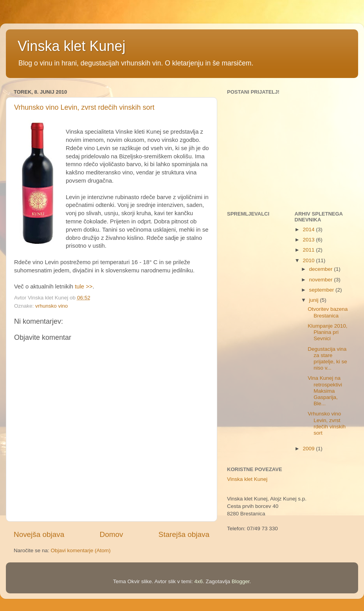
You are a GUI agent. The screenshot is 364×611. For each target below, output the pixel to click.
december (322, 269)
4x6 (198, 581)
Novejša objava (39, 534)
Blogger (241, 581)
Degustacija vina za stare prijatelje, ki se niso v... (327, 359)
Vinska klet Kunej (72, 46)
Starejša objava (184, 534)
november (322, 280)
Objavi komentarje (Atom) (81, 550)
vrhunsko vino (51, 306)
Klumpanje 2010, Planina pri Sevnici (327, 332)
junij (315, 300)
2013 (309, 240)
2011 (309, 250)
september (323, 290)
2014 (309, 229)
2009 (309, 449)
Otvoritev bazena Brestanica (328, 312)
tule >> (84, 286)
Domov (112, 534)
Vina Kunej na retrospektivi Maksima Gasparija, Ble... (325, 391)
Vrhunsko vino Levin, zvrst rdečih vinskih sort (84, 107)
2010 (309, 260)
